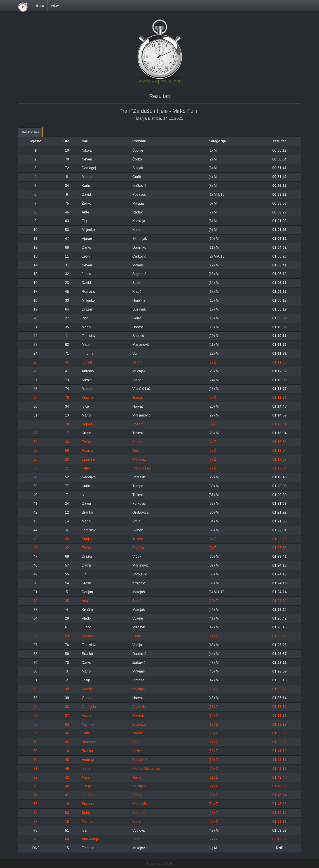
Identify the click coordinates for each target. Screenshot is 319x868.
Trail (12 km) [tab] (30, 132)
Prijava (56, 6)
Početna (38, 6)
